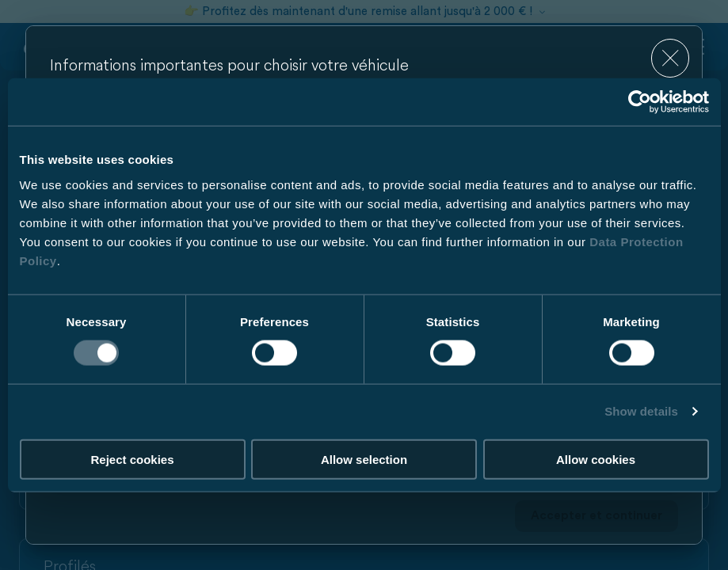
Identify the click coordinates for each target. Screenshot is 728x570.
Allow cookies (596, 459)
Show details (641, 411)
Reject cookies (132, 459)
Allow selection (364, 459)
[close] (671, 58)
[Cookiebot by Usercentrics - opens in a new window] (640, 102)
